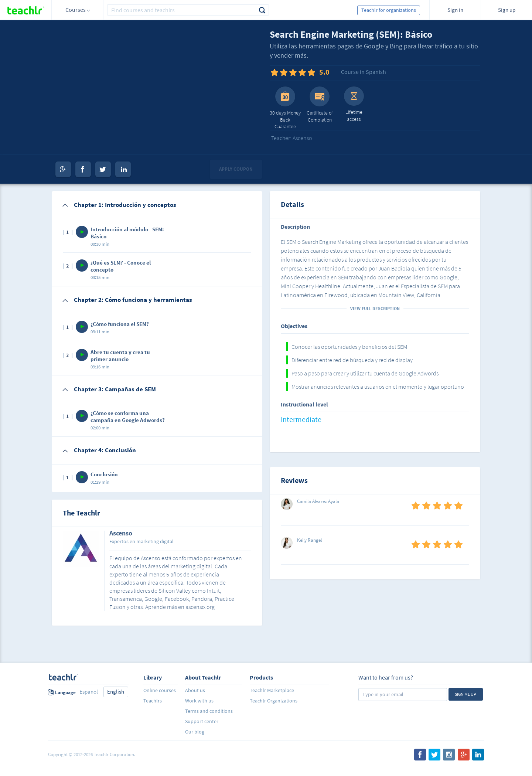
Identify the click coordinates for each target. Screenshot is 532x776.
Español (89, 692)
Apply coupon (236, 169)
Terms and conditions (209, 711)
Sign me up (465, 694)
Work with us (199, 701)
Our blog (195, 732)
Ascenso (121, 534)
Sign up (507, 10)
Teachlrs (153, 701)
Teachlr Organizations (274, 701)
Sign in (455, 10)
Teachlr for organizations (389, 10)
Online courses (160, 690)
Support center (202, 721)
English (116, 692)
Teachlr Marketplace (272, 690)
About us (195, 690)
